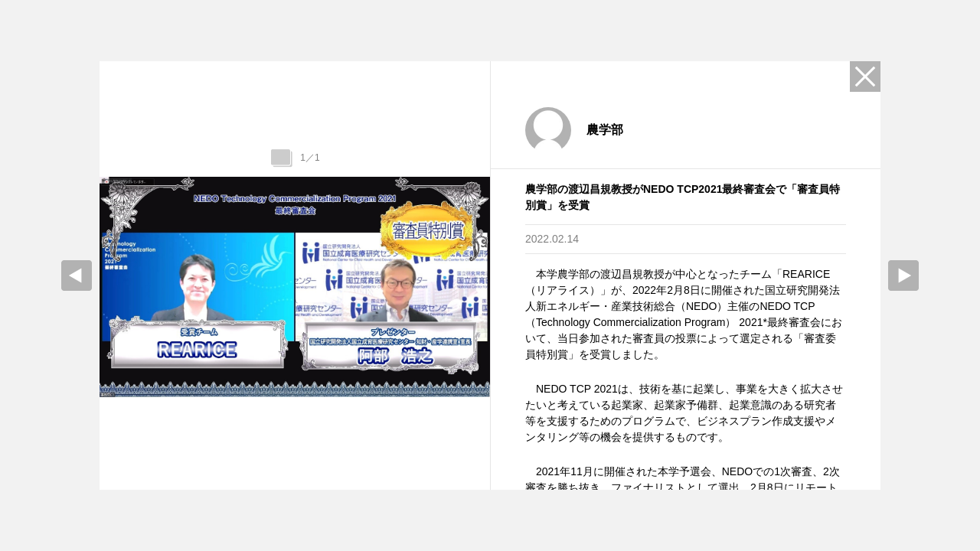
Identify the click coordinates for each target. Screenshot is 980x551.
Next (903, 275)
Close (865, 77)
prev (77, 275)
